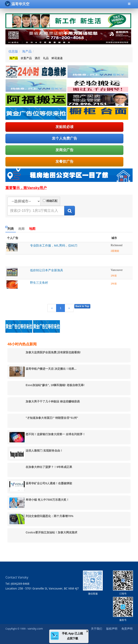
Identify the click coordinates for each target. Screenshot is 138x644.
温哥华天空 (17, 4)
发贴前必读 (64, 127)
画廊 (21, 229)
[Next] (69, 308)
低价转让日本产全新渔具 (47, 270)
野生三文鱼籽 (39, 283)
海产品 (27, 51)
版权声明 (112, 629)
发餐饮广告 (64, 161)
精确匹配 (52, 201)
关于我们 (97, 629)
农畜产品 (26, 58)
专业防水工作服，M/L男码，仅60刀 (54, 245)
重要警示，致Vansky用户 (26, 188)
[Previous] (52, 308)
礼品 (46, 58)
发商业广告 (64, 150)
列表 (11, 229)
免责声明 (127, 629)
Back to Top (82, 306)
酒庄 (37, 58)
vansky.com (35, 629)
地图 (32, 229)
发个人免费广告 (64, 138)
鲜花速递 (57, 58)
